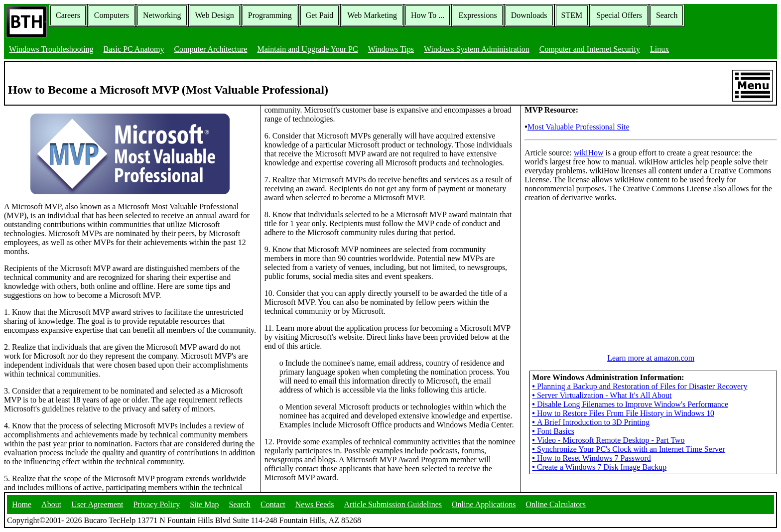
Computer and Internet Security (590, 49)
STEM (572, 15)
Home (22, 504)
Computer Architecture (210, 49)
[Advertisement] (599, 272)
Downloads (529, 15)
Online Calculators (555, 504)
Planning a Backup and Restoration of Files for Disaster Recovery (640, 386)
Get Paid (320, 15)
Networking (162, 15)
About (51, 504)
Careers (68, 15)
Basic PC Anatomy (134, 49)
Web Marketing (372, 15)
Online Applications (484, 504)
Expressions (477, 15)
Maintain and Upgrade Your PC (307, 49)
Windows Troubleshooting (51, 49)
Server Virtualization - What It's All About (602, 395)
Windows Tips (391, 49)
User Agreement (97, 504)
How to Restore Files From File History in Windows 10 (623, 413)
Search (667, 15)
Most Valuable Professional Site (579, 127)
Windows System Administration (477, 49)
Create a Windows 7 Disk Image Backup (599, 467)
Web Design (215, 15)
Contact (273, 504)
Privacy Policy (157, 504)
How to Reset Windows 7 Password (591, 458)
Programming (270, 15)
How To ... (428, 15)
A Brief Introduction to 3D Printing (591, 422)
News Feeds (315, 504)
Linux (659, 49)
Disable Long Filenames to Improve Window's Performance (630, 404)
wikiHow (589, 153)
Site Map (204, 504)
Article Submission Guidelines (393, 504)
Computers (112, 15)
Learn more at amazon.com (651, 358)
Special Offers (619, 15)
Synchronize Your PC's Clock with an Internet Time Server (628, 449)
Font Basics (553, 431)
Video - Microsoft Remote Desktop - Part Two (608, 440)
